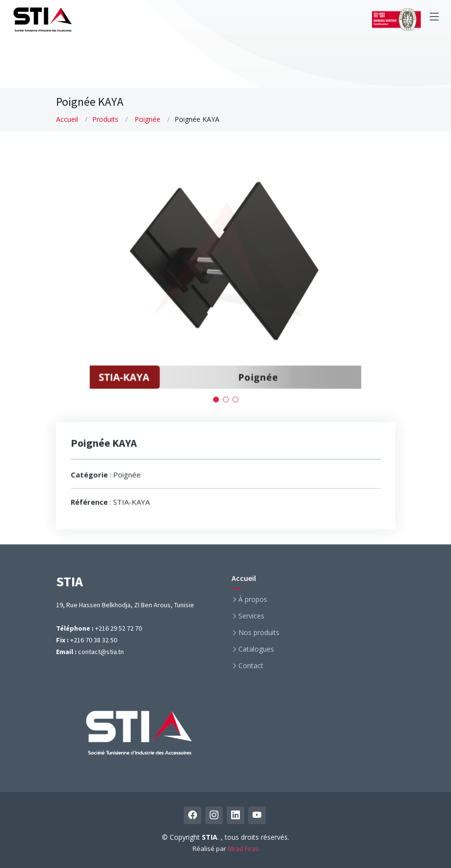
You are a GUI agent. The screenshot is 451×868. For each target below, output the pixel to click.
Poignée (147, 119)
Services (251, 616)
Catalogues (256, 649)
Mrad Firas (243, 849)
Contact (251, 666)
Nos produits (259, 633)
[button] (216, 404)
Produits (105, 119)
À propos (253, 599)
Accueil (67, 119)
